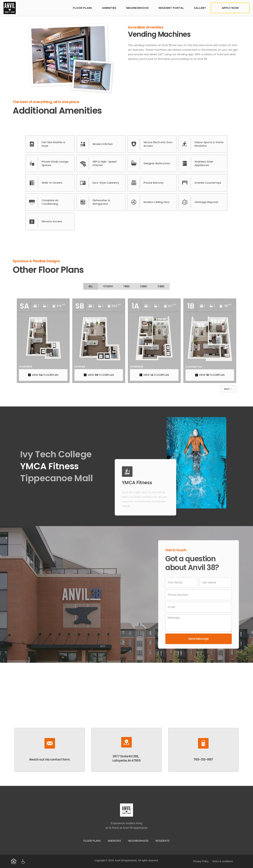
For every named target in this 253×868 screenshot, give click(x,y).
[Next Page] (228, 389)
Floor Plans (92, 841)
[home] (36, 8)
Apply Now (230, 8)
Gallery (200, 8)
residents (163, 841)
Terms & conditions (222, 861)
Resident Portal (171, 8)
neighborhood (137, 8)
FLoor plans (82, 8)
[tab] (91, 286)
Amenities (109, 8)
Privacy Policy (201, 861)
